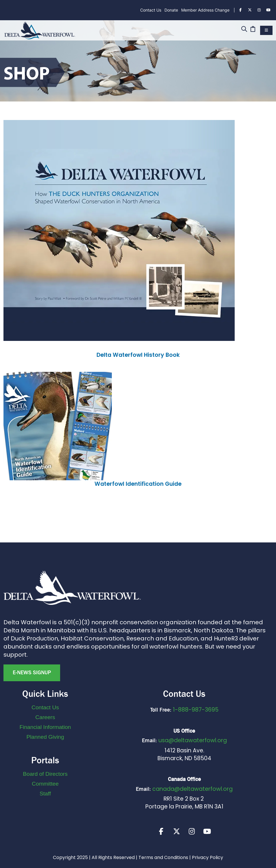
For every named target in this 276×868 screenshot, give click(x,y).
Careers (45, 717)
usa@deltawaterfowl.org (193, 740)
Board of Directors (45, 774)
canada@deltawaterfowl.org (192, 789)
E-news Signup (32, 673)
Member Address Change (205, 10)
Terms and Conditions (163, 857)
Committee (45, 784)
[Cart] (253, 30)
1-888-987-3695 (196, 710)
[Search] (244, 30)
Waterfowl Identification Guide (138, 484)
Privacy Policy (208, 857)
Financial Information (45, 727)
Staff (45, 794)
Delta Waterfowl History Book (138, 355)
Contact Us (151, 10)
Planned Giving (45, 737)
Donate (171, 10)
